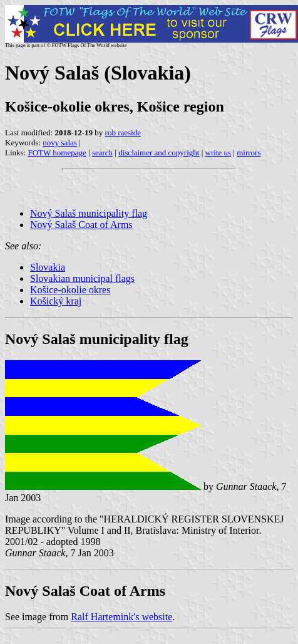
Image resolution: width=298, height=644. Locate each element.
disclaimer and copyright (159, 153)
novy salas (60, 143)
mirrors (249, 153)
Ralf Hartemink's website (121, 617)
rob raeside (123, 132)
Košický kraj (56, 301)
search (102, 153)
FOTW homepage (57, 153)
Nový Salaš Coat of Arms (81, 225)
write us (218, 153)
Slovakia (48, 267)
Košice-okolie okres (70, 290)
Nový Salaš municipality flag (89, 213)
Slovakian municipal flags (82, 278)
